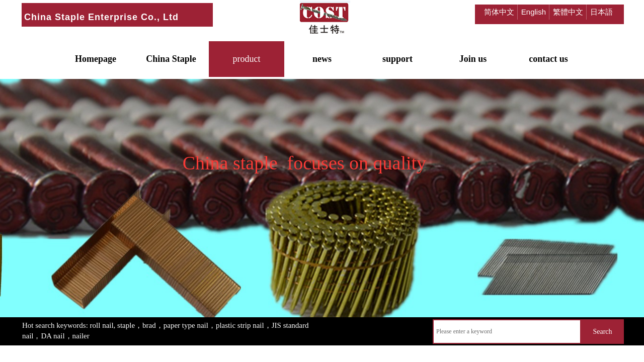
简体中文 (499, 12)
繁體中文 (568, 12)
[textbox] (507, 332)
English (534, 12)
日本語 (601, 12)
